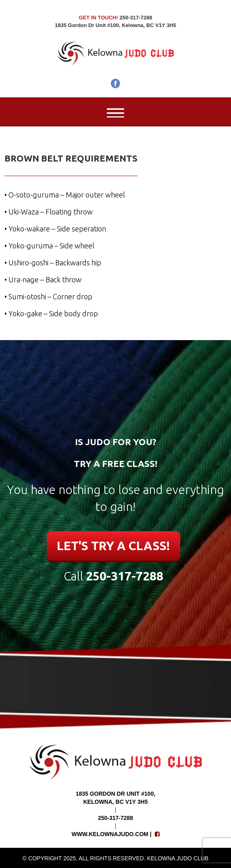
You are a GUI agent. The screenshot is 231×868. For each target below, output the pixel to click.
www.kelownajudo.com (110, 834)
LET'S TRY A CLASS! (113, 546)
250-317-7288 (125, 576)
